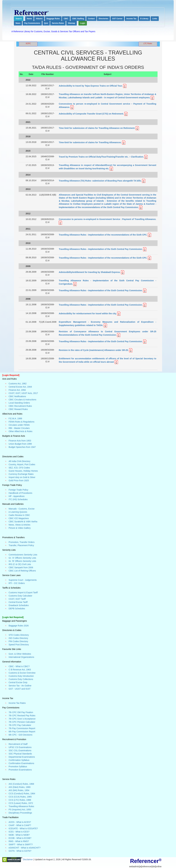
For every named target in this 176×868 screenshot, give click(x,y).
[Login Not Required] (13, 617)
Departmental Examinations (22, 757)
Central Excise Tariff (18, 602)
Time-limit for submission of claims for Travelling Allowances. (90, 142)
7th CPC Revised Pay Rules (22, 716)
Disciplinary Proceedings (20, 813)
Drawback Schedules (19, 605)
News (18, 23)
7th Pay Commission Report (22, 728)
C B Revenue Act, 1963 (20, 670)
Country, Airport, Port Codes (22, 464)
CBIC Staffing (78, 19)
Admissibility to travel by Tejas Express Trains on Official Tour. (91, 86)
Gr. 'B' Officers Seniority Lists (22, 561)
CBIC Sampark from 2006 (21, 567)
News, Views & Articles (19, 525)
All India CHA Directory (19, 461)
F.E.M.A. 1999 (15, 419)
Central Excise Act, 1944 (20, 387)
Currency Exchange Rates (21, 474)
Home (29, 19)
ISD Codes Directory (18, 638)
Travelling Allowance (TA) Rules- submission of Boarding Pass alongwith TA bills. (100, 181)
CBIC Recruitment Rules (20, 406)
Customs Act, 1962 (18, 384)
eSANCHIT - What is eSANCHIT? (24, 848)
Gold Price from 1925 (19, 480)
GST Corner (117, 19)
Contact (91, 19)
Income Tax (131, 19)
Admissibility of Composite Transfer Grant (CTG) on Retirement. (92, 114)
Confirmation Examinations (21, 763)
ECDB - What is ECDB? (20, 838)
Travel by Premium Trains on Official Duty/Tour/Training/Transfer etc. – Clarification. (101, 157)
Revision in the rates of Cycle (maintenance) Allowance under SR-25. (94, 350)
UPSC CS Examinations (20, 747)
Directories (103, 19)
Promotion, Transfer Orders (22, 542)
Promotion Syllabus (18, 767)
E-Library (144, 19)
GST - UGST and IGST (19, 689)
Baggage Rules (53, 19)
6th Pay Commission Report (22, 732)
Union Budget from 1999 (20, 444)
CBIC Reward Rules (18, 409)
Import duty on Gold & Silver (22, 477)
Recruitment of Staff (18, 744)
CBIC (66, 19)
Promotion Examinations (20, 770)
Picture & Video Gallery (20, 528)
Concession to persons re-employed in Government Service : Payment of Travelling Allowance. (107, 219)
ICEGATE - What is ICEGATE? (23, 828)
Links (155, 19)
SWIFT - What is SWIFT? (21, 844)
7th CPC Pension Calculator (22, 722)
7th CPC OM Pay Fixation (21, 712)
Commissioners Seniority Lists (23, 555)
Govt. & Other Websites (20, 654)
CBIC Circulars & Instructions (22, 400)
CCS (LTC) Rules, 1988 (20, 800)
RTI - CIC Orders (17, 583)
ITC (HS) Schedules (18, 499)
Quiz (46, 23)
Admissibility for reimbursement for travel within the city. (88, 313)
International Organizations (21, 657)
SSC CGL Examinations (20, 750)
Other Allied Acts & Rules (20, 431)
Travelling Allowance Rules (21, 806)
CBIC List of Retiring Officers (22, 571)
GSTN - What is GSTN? (20, 851)
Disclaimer (28, 859)
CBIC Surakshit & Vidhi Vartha (23, 522)
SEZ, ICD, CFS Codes (19, 468)
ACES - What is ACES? (20, 822)
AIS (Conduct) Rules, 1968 (21, 784)
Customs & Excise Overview (22, 673)
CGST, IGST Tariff (17, 599)
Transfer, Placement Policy (21, 545)
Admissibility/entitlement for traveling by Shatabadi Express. (90, 272)
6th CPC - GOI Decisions (20, 735)
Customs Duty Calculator (20, 596)
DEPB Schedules (17, 609)
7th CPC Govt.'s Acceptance (22, 719)
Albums (39, 19)
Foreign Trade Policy (18, 490)
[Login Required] (11, 375)
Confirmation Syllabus (19, 760)
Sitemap (72, 23)
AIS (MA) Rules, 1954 (19, 790)
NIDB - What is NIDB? (19, 835)
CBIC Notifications (17, 396)
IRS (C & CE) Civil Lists (20, 564)
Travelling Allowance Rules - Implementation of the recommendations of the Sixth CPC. (103, 235)
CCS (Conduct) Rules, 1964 (22, 794)
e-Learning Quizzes (18, 512)
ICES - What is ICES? (19, 832)
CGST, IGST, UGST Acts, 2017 (23, 393)
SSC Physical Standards (20, 754)
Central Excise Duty (18, 682)
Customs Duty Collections (21, 679)
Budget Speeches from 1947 (22, 447)
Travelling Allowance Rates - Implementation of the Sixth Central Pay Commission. (101, 305)
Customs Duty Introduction (21, 676)
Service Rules (58, 23)
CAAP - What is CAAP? (20, 825)
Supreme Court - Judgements (23, 580)
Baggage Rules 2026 (19, 626)
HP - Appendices (16, 496)
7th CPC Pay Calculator (20, 725)
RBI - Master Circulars (19, 428)
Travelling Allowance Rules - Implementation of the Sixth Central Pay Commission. (101, 249)
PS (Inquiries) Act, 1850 (20, 810)
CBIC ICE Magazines (19, 518)
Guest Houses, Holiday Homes (23, 471)
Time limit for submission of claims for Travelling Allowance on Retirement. (97, 128)
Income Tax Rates (17, 703)
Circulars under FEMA (19, 425)
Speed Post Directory (19, 645)
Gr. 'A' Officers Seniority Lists (22, 558)
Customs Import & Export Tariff (23, 593)
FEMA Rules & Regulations (21, 422)
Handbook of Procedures (20, 493)
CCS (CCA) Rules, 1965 (20, 797)
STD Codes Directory (19, 635)
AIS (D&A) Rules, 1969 (19, 787)
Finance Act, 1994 (17, 390)
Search (19, 19)
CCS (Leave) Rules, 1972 (21, 803)
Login (83, 23)
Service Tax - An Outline (20, 686)
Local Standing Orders (19, 403)
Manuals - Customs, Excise (22, 509)
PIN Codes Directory (18, 641)
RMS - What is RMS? (19, 841)
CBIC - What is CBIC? (19, 666)
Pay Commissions (32, 23)
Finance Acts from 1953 (20, 441)
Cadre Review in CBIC (19, 515)
